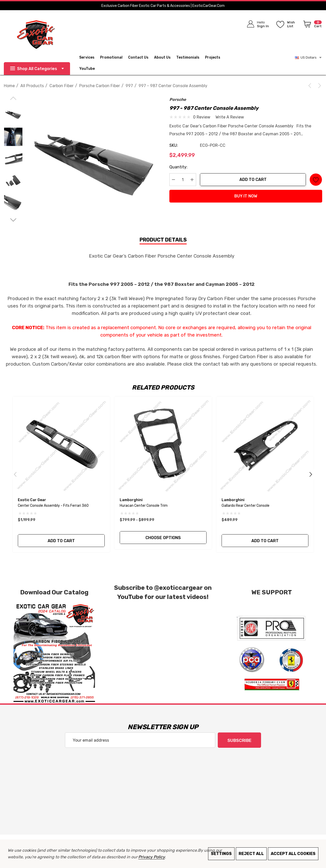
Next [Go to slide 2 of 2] (311, 474)
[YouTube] (90, 69)
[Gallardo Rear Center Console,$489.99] (265, 445)
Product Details (163, 240)
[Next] (319, 86)
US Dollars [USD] (309, 58)
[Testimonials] (191, 58)
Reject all (251, 854)
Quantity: (178, 167)
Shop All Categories (37, 69)
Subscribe (239, 740)
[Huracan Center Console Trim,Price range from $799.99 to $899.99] (163, 445)
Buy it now (246, 196)
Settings (221, 854)
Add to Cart (253, 179)
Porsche (178, 99)
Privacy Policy (151, 857)
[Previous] (311, 86)
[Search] (222, 23)
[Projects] (213, 58)
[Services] (87, 58)
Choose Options (163, 538)
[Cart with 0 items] (312, 25)
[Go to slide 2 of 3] (13, 220)
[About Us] (165, 58)
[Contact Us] (141, 58)
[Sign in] (256, 24)
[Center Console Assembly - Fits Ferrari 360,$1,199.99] (61, 445)
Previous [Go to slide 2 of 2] (15, 474)
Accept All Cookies (293, 854)
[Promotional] (111, 58)
